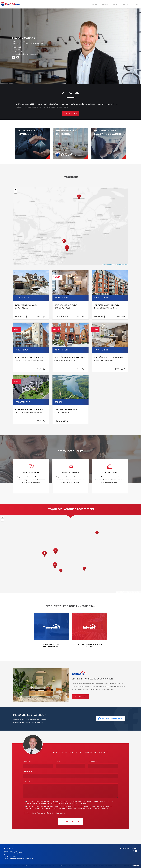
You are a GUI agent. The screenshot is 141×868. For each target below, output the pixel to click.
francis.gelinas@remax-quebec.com (26, 54)
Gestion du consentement (109, 866)
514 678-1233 (18, 49)
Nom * (59, 762)
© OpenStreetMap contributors (120, 264)
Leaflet (105, 264)
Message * (28, 782)
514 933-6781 (18, 52)
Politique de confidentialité (35, 813)
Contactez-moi (71, 114)
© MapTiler (110, 264)
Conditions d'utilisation (56, 813)
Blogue (105, 4)
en (137, 4)
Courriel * (93, 762)
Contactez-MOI (70, 821)
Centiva (136, 866)
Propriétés (93, 4)
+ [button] (16, 190)
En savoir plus (81, 697)
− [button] (16, 192)
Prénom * (27, 762)
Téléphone (28, 772)
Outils (115, 4)
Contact (126, 4)
